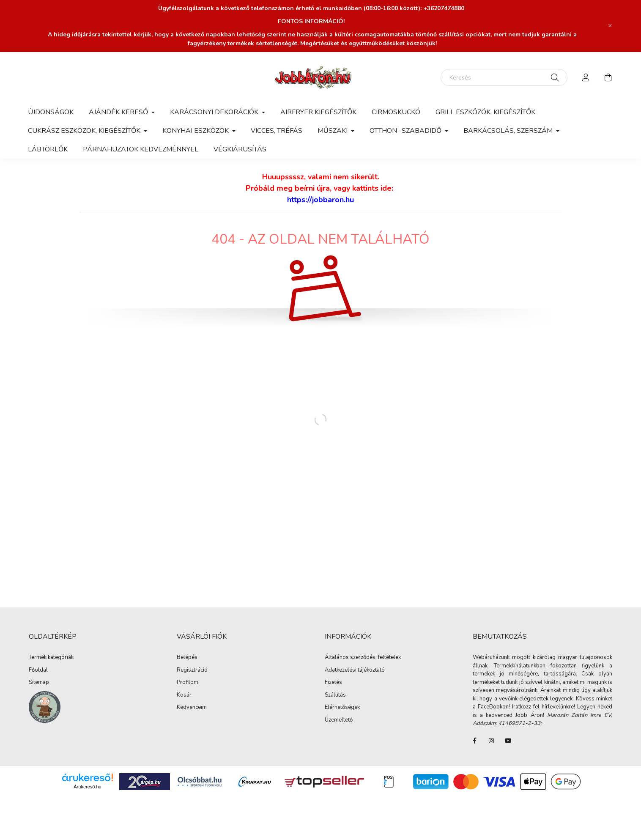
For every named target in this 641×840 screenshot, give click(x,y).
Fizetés (333, 683)
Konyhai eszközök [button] (196, 131)
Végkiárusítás (240, 149)
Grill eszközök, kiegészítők (485, 112)
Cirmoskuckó (396, 112)
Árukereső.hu (87, 787)
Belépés (187, 658)
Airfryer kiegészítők (318, 112)
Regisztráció (192, 670)
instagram (491, 741)
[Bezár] (610, 26)
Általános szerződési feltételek (363, 658)
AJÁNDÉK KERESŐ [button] (119, 112)
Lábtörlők (48, 149)
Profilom (188, 683)
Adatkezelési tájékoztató (355, 670)
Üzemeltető (339, 720)
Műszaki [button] (333, 131)
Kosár (184, 695)
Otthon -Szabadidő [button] (406, 131)
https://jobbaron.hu (320, 200)
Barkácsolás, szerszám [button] (509, 131)
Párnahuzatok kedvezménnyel (141, 149)
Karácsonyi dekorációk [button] (215, 112)
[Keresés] (504, 77)
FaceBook (474, 741)
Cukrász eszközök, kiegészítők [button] (85, 131)
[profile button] (586, 77)
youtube (508, 741)
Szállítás (335, 695)
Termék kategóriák (51, 658)
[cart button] (608, 77)
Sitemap (39, 683)
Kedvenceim (192, 708)
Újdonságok (51, 112)
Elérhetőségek (342, 708)
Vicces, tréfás (277, 131)
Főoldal (38, 670)
